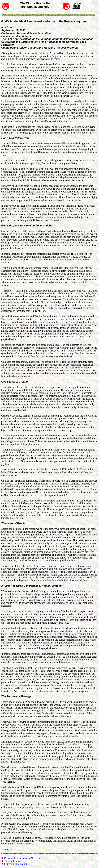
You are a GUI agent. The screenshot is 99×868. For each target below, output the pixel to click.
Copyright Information (16, 864)
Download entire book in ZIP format (23, 858)
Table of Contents (13, 861)
